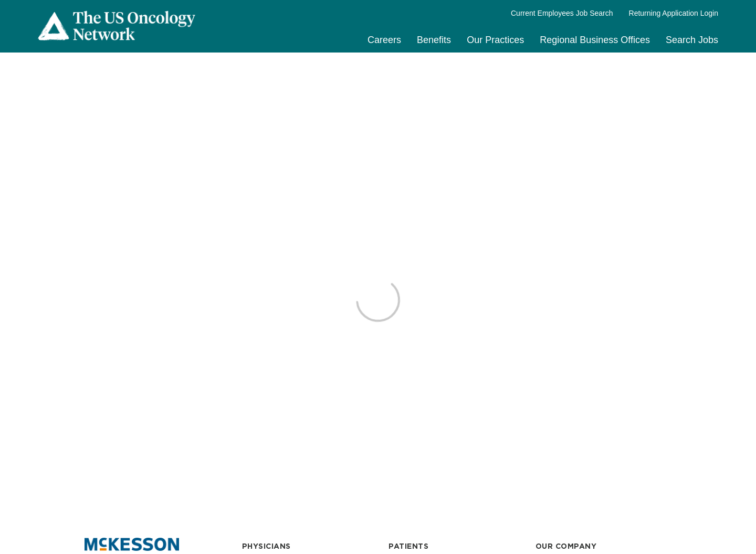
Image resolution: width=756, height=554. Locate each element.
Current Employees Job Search (562, 13)
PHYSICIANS (266, 546)
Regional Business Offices (595, 40)
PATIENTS (408, 546)
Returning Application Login (674, 13)
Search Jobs (692, 40)
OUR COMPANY (566, 546)
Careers (384, 40)
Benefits (434, 40)
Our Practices (495, 40)
